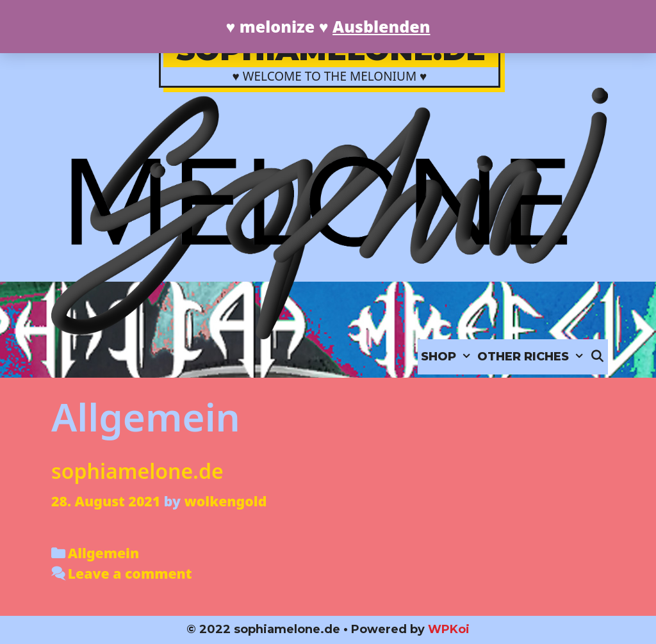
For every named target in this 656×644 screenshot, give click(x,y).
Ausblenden (381, 26)
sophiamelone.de (137, 471)
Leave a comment (130, 573)
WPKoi (449, 629)
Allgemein (103, 553)
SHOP (447, 357)
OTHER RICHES (532, 357)
